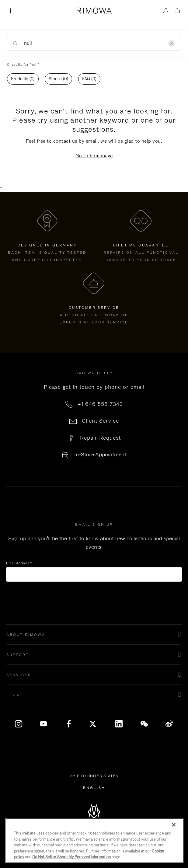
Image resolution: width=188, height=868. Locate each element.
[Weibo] (169, 724)
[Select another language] (94, 788)
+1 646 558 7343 (100, 404)
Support (18, 655)
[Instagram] (19, 724)
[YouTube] (44, 724)
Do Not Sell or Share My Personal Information (71, 857)
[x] (94, 724)
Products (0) (23, 79)
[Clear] (172, 43)
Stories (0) (58, 79)
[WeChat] (144, 724)
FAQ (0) (89, 79)
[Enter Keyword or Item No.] (94, 43)
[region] (94, 841)
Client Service (100, 421)
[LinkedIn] (119, 724)
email (92, 141)
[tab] (23, 79)
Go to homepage (94, 156)
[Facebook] (69, 724)
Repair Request (100, 438)
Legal (15, 695)
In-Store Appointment (100, 455)
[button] (94, 635)
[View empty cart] (177, 11)
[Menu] (10, 11)
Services (19, 675)
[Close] (174, 825)
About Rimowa (26, 635)
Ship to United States (95, 776)
